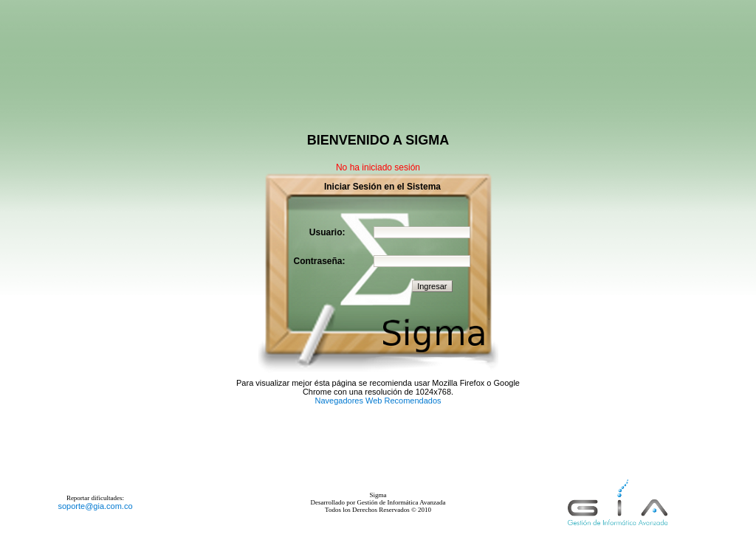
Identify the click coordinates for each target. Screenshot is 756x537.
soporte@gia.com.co (95, 506)
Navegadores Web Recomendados (378, 401)
